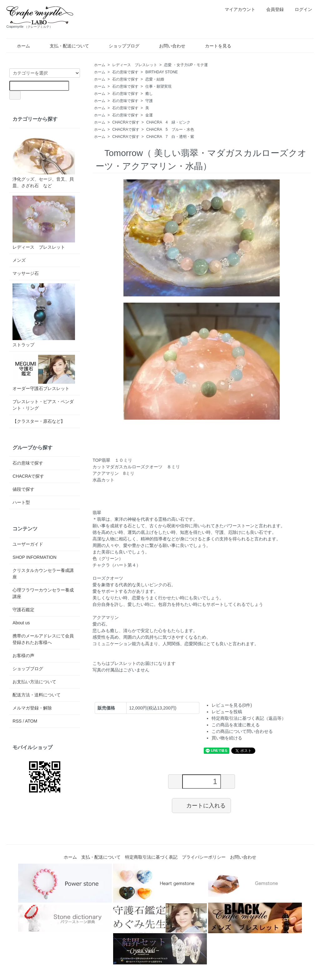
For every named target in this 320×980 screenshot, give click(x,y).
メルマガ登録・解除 (32, 708)
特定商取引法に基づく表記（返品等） (249, 718)
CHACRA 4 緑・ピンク (168, 122)
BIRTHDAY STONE (162, 72)
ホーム (19, 46)
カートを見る (214, 46)
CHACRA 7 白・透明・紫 (170, 137)
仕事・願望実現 (158, 86)
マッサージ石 (26, 273)
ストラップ (44, 315)
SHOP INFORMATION (34, 557)
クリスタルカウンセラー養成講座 (43, 574)
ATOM (31, 721)
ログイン (300, 9)
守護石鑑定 (23, 610)
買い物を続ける (227, 738)
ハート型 (21, 502)
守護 (149, 101)
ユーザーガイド (28, 544)
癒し (149, 94)
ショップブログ (120, 46)
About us (21, 623)
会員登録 (272, 9)
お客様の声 (23, 656)
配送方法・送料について (37, 695)
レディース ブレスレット (135, 65)
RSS (17, 721)
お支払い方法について (34, 682)
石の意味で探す (125, 72)
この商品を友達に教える (236, 725)
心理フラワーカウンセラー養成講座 (43, 593)
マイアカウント (237, 9)
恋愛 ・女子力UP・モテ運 (186, 65)
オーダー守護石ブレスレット (44, 373)
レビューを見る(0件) (232, 705)
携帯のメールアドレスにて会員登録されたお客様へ (43, 639)
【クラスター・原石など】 (39, 421)
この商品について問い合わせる (242, 731)
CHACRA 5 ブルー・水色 (170, 129)
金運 (149, 115)
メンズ (19, 260)
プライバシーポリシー (204, 857)
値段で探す (23, 489)
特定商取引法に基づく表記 (151, 857)
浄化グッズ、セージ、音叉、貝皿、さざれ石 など (44, 160)
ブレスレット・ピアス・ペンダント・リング (43, 405)
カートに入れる (201, 805)
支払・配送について (65, 46)
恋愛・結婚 (155, 79)
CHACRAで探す (126, 122)
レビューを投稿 (227, 712)
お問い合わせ (168, 46)
